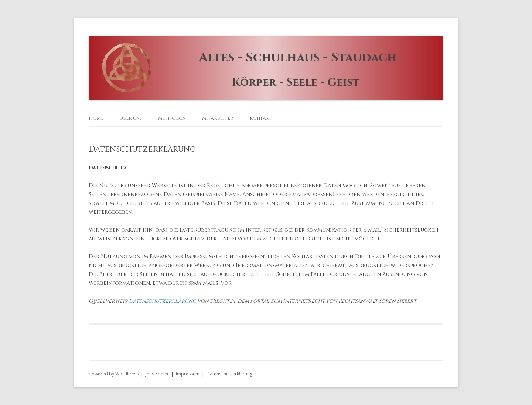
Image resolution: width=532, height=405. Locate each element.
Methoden (172, 118)
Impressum (188, 374)
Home (96, 118)
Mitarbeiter (218, 118)
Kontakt (261, 118)
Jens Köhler (157, 374)
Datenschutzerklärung (163, 301)
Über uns (131, 118)
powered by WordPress (114, 374)
